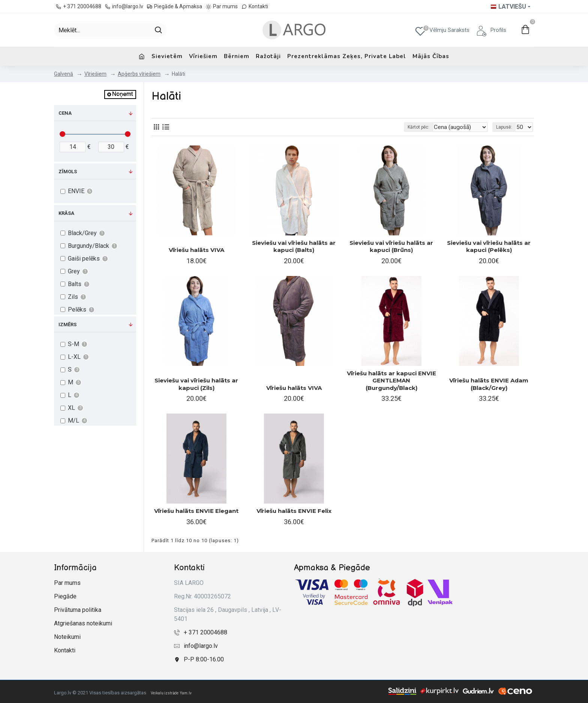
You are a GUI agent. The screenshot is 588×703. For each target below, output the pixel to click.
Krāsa (66, 213)
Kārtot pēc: (427, 127)
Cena (65, 113)
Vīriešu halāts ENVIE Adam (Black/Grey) (489, 384)
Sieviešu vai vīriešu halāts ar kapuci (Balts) (294, 247)
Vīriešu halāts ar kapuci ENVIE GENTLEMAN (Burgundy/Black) (391, 381)
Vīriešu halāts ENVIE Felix (294, 511)
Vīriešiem (95, 74)
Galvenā (64, 74)
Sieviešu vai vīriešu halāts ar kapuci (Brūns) (391, 247)
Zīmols (68, 172)
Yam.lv (186, 693)
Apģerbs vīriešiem (139, 74)
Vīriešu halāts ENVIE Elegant (196, 511)
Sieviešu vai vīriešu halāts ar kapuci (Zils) (196, 384)
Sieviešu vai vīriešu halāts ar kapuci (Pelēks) (489, 247)
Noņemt (123, 94)
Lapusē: (506, 127)
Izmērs (67, 325)
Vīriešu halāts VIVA (196, 250)
